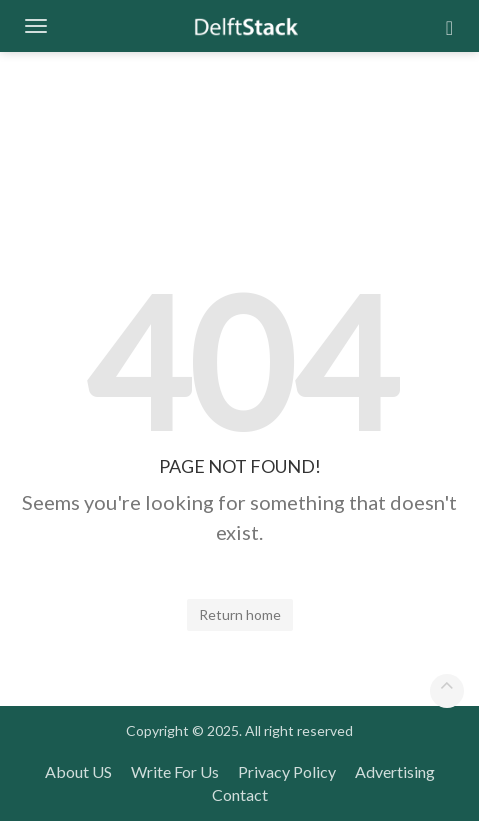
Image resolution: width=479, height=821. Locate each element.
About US (78, 771)
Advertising (395, 771)
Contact (240, 794)
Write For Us (175, 771)
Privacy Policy (287, 771)
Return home (240, 614)
